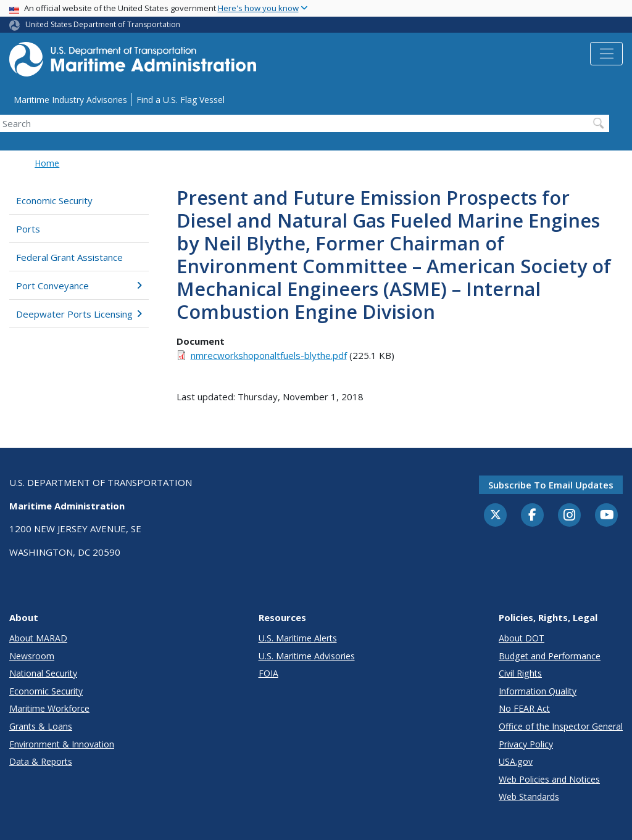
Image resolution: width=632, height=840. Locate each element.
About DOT (522, 638)
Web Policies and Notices (549, 779)
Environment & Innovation (62, 744)
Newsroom (32, 656)
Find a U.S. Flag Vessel (181, 100)
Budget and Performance (550, 656)
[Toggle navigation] (606, 54)
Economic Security (54, 200)
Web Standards (529, 797)
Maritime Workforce (49, 708)
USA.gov (516, 761)
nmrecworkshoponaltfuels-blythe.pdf (269, 355)
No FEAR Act (524, 708)
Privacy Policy (526, 744)
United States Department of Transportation (103, 24)
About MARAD (38, 638)
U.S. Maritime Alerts (298, 638)
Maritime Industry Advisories (70, 100)
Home (47, 163)
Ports (28, 229)
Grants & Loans (41, 726)
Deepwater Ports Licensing (79, 314)
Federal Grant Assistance (69, 257)
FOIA (268, 673)
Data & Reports (41, 761)
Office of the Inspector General (561, 726)
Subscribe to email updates (551, 485)
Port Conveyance (79, 286)
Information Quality (538, 691)
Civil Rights (520, 673)
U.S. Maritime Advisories (307, 656)
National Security (43, 673)
